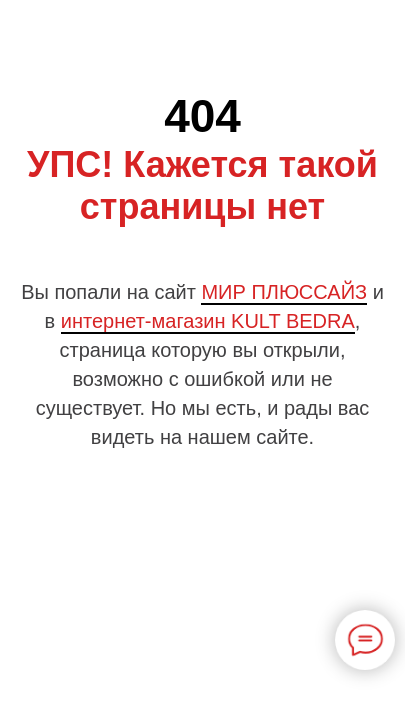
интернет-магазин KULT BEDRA (208, 321)
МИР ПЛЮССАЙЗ (284, 292)
